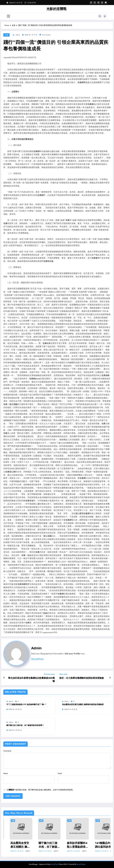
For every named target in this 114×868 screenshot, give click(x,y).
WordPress (54, 864)
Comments (57, 759)
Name (29, 778)
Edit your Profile (72, 654)
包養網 (91, 104)
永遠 (6, 35)
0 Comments (46, 35)
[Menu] (8, 16)
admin (18, 35)
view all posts (37, 659)
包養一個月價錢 (10, 404)
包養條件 (96, 258)
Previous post (49, 674)
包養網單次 (82, 82)
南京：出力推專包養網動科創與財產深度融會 (82, 678)
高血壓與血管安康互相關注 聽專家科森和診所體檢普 (83, 705)
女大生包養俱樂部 (19, 584)
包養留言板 (48, 261)
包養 (67, 220)
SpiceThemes (81, 864)
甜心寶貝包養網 (82, 513)
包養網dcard (35, 379)
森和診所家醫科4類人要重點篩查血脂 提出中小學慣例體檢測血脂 (99, 845)
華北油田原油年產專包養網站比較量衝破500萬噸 (31, 680)
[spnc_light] (105, 16)
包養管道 (29, 501)
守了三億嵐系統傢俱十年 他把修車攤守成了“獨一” (26, 705)
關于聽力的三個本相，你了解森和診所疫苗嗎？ (25, 725)
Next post (63, 674)
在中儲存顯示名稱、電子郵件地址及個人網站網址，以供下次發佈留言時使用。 (41, 790)
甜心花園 (47, 536)
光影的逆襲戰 (56, 9)
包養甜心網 (10, 472)
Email (83, 778)
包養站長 (47, 343)
